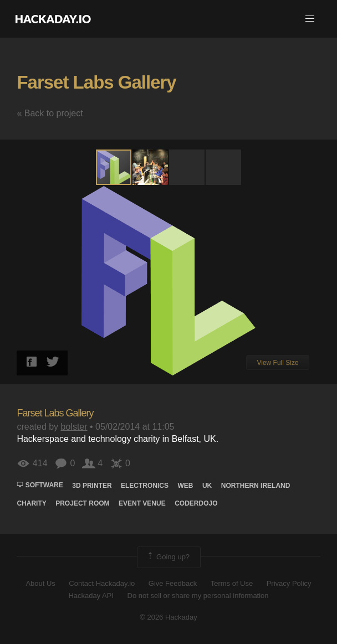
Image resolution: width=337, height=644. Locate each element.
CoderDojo (196, 503)
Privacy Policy (289, 583)
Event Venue (142, 503)
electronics (145, 486)
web (185, 486)
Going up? (168, 557)
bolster (74, 427)
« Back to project (50, 113)
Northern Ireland (256, 486)
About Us (40, 583)
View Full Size (277, 363)
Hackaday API (91, 596)
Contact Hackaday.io (102, 583)
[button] (310, 19)
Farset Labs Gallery (96, 82)
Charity (31, 503)
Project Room (82, 503)
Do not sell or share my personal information (198, 596)
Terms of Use (232, 583)
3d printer (92, 486)
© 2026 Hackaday (168, 617)
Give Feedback (173, 583)
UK (207, 486)
